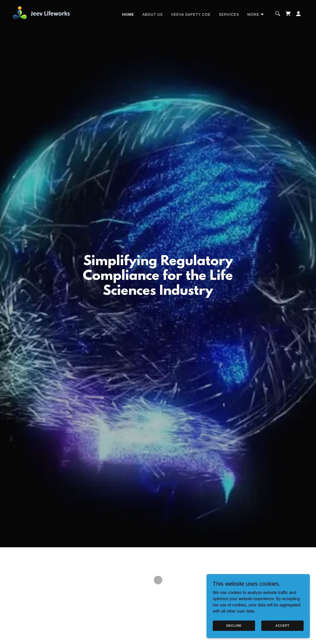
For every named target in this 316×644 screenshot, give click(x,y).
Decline (234, 625)
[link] (43, 13)
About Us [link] (152, 14)
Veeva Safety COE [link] (191, 14)
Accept (282, 625)
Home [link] (128, 14)
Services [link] (229, 14)
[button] (256, 14)
